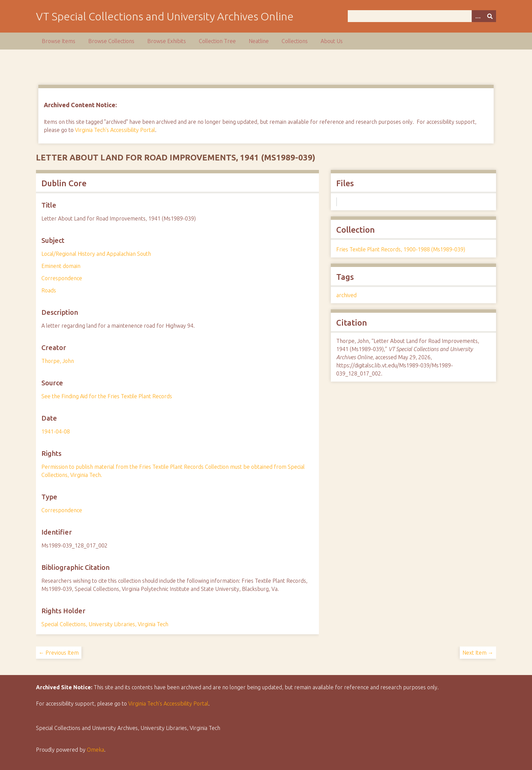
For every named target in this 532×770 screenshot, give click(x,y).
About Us (332, 41)
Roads (49, 290)
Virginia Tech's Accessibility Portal (115, 130)
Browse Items (59, 41)
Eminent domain (61, 266)
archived (346, 295)
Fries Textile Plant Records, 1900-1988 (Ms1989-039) (401, 249)
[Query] (422, 16)
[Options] (478, 16)
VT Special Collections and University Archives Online (165, 16)
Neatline (259, 41)
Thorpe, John (58, 361)
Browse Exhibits (167, 41)
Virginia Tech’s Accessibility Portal (168, 704)
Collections (295, 41)
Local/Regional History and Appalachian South (96, 254)
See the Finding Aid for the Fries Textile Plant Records (107, 396)
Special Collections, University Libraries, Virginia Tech (105, 624)
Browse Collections (111, 41)
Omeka (96, 750)
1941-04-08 (56, 431)
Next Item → (478, 653)
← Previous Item (59, 653)
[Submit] (490, 16)
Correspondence (62, 278)
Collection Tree (217, 41)
